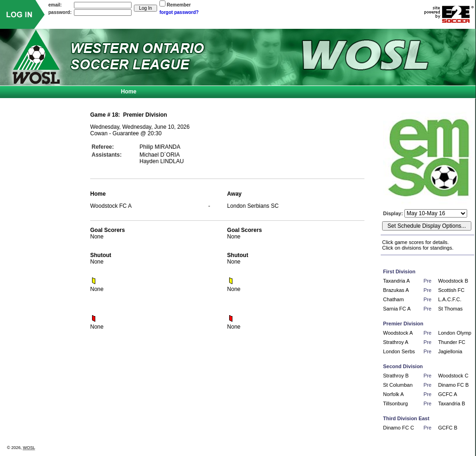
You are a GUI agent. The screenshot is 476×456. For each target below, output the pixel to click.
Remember (179, 5)
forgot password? (179, 12)
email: (55, 5)
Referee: (103, 147)
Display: (394, 213)
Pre (427, 281)
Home (129, 92)
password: (60, 12)
